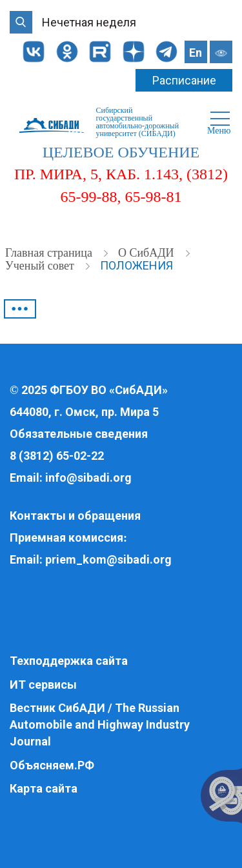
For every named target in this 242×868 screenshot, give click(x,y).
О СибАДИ (147, 253)
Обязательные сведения (79, 434)
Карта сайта (44, 788)
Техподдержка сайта (69, 661)
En (196, 53)
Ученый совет (41, 266)
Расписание (184, 80)
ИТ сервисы (43, 685)
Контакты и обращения (75, 516)
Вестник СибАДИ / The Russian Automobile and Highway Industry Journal (100, 724)
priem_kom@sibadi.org (108, 559)
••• (20, 309)
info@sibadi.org (88, 478)
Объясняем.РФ (52, 765)
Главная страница (50, 253)
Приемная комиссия (66, 538)
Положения (136, 265)
